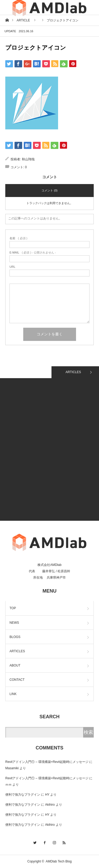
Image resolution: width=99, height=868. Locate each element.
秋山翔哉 (28, 159)
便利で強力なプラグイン (23, 795)
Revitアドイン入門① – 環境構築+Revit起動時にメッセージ (47, 762)
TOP (13, 608)
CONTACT (17, 680)
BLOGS (15, 637)
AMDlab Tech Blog (59, 861)
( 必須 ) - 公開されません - (33, 253)
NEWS (14, 623)
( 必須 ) (18, 238)
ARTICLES (73, 372)
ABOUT (15, 665)
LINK (13, 694)
